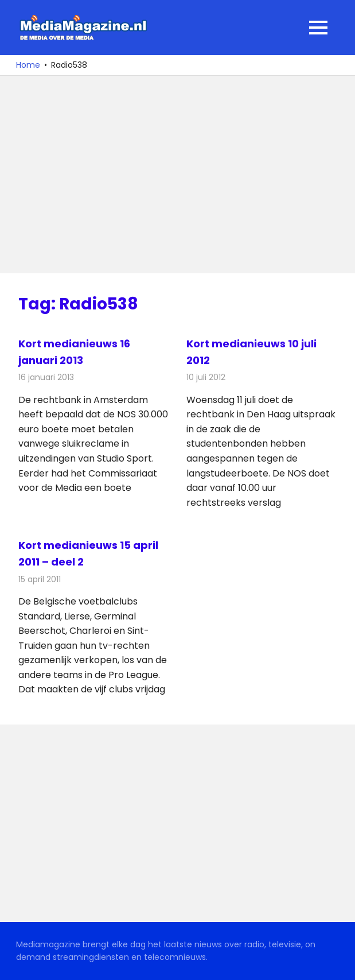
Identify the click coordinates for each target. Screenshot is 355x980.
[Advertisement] (177, 175)
